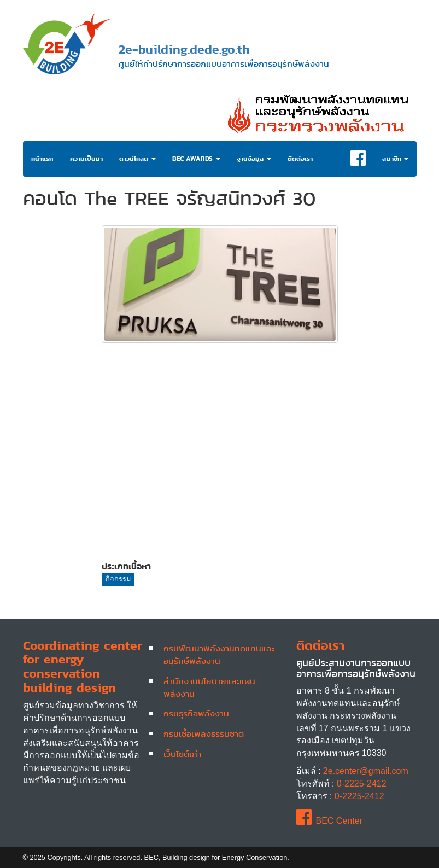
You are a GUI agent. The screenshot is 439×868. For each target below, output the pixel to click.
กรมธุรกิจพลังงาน (196, 713)
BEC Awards (196, 159)
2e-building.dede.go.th (184, 49)
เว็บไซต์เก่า (182, 754)
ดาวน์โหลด (137, 159)
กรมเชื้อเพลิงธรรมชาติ (204, 733)
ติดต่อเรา (300, 159)
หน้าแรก (42, 159)
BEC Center (329, 821)
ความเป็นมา (86, 159)
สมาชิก (395, 159)
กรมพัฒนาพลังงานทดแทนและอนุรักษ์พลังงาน (219, 654)
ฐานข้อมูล (254, 159)
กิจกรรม (118, 579)
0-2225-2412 (362, 783)
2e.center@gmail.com (366, 771)
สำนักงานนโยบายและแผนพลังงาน (209, 687)
